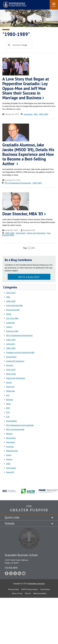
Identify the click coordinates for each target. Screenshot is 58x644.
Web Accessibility (40, 593)
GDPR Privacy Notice (30, 589)
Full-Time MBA (12, 318)
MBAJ (8, 404)
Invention (10, 447)
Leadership (10, 323)
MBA (36, 114)
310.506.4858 (11, 568)
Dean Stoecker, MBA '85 (23, 214)
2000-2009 (11, 301)
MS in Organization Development (18, 183)
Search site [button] (16, 4)
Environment (11, 357)
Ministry (9, 434)
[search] (21, 45)
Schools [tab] (10, 523)
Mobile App (11, 391)
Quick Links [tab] (12, 517)
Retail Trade (11, 374)
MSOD (9, 314)
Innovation (10, 442)
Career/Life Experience (15, 361)
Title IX (28, 593)
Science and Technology (36, 233)
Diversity (10, 365)
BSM (8, 408)
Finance (9, 459)
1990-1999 (11, 340)
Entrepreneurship (13, 310)
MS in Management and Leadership (20, 425)
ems (8, 395)
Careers (9, 327)
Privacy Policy (14, 589)
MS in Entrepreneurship (15, 429)
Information (21, 233)
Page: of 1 (29, 248)
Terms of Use (17, 593)
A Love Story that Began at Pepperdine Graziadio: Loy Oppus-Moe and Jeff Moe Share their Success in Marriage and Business (26, 88)
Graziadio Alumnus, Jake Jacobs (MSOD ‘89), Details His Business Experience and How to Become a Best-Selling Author (28, 154)
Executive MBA (12, 331)
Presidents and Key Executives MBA (20, 352)
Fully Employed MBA (14, 305)
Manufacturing (12, 451)
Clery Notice (45, 589)
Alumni (9, 382)
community (28, 114)
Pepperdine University (36, 583)
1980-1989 (43, 114)
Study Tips (10, 387)
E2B (8, 417)
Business (10, 399)
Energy (9, 455)
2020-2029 (11, 370)
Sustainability (12, 421)
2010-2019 (11, 293)
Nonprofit (10, 472)
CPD (8, 412)
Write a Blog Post (29, 277)
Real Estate (11, 438)
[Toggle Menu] (54, 5)
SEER (8, 464)
